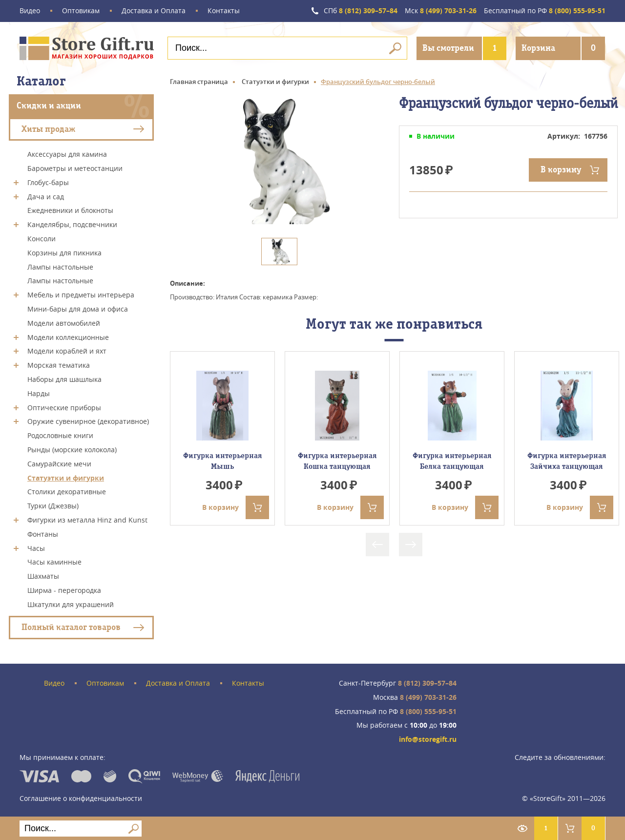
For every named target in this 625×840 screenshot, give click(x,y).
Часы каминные (54, 562)
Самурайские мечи (59, 464)
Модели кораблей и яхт (67, 351)
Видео (30, 11)
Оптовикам (81, 11)
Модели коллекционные (68, 337)
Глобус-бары (48, 182)
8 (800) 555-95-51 (545, 11)
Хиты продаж (48, 129)
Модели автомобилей (64, 323)
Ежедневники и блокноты (70, 210)
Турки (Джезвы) (53, 506)
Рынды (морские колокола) (72, 450)
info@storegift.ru (428, 740)
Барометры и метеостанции (75, 168)
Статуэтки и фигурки (66, 477)
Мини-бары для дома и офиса (78, 309)
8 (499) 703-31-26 (441, 11)
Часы (36, 548)
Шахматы (43, 576)
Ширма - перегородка (64, 590)
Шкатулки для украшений (71, 604)
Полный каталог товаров (71, 627)
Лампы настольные (60, 266)
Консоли (42, 239)
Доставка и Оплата (154, 11)
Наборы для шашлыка (64, 379)
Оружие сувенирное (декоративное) (88, 421)
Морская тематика (59, 365)
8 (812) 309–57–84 (361, 11)
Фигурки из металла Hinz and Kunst (87, 520)
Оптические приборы (64, 407)
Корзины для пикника (64, 253)
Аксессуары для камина (67, 154)
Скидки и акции (49, 106)
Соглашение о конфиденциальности (81, 798)
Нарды (39, 393)
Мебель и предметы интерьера (81, 295)
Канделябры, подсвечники (72, 224)
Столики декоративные (67, 492)
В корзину (561, 170)
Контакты (224, 11)
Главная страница (199, 82)
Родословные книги (60, 435)
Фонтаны (43, 534)
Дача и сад (46, 196)
